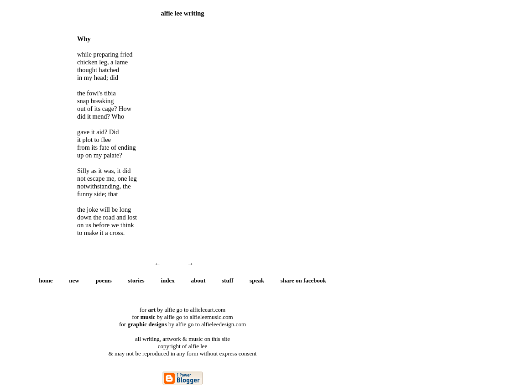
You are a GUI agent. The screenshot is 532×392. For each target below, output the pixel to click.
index (167, 280)
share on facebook (303, 280)
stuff (227, 280)
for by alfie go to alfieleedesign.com (183, 324)
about (198, 280)
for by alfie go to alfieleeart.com (183, 310)
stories (136, 280)
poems (103, 280)
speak (257, 280)
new (74, 280)
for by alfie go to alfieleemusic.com (182, 317)
